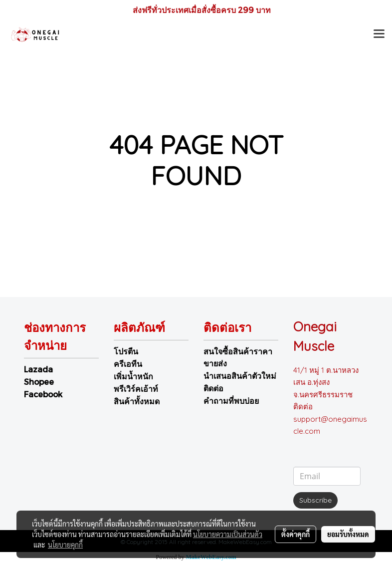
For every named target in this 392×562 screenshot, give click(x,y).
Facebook (43, 394)
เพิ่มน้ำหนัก (133, 376)
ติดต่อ (213, 388)
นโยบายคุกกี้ (65, 545)
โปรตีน (126, 351)
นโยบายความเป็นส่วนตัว (228, 534)
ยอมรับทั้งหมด (348, 534)
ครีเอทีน (128, 364)
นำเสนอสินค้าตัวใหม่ (240, 376)
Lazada (38, 369)
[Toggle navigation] (379, 35)
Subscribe (315, 500)
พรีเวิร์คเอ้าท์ (136, 389)
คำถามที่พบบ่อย (231, 401)
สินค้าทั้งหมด (137, 401)
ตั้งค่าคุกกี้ (295, 534)
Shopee (39, 382)
